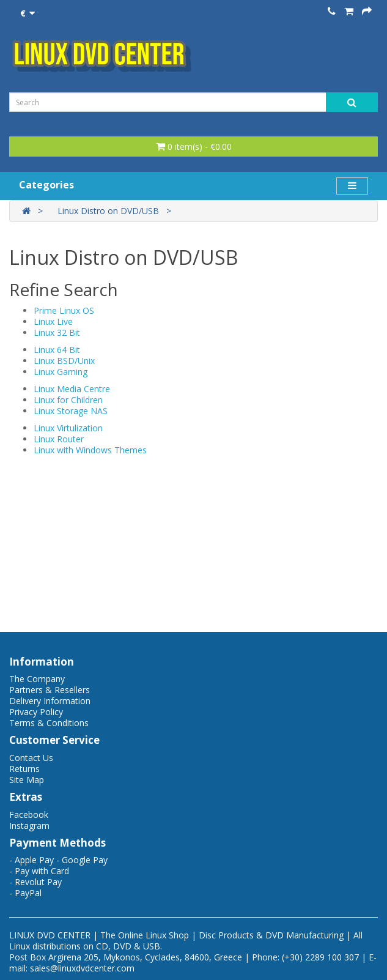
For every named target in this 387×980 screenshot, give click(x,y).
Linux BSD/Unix (64, 361)
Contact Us (31, 758)
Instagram (29, 826)
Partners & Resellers (50, 690)
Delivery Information (50, 701)
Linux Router (59, 439)
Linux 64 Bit (57, 350)
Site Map (27, 780)
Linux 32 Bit (57, 332)
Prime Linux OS (64, 310)
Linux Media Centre (72, 389)
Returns (24, 769)
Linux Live (53, 321)
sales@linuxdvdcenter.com (82, 968)
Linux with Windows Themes (90, 450)
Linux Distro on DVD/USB (108, 211)
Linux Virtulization (68, 428)
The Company (37, 679)
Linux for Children (68, 400)
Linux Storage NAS (71, 411)
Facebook (29, 815)
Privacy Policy (36, 712)
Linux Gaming (61, 372)
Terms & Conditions (49, 723)
